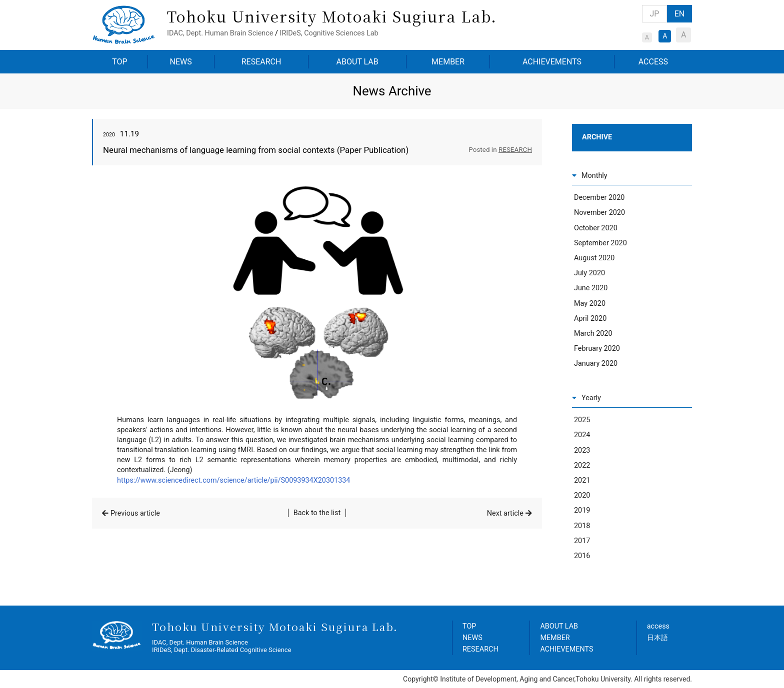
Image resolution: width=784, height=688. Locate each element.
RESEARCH (261, 62)
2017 (582, 541)
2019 (582, 510)
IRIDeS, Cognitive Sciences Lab (329, 33)
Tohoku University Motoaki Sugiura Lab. (332, 16)
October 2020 (596, 228)
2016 (582, 556)
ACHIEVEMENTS (552, 62)
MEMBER (448, 62)
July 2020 (589, 273)
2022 (582, 465)
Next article (505, 513)
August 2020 (594, 258)
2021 (582, 480)
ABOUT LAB (357, 62)
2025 (582, 420)
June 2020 (591, 288)
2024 (582, 435)
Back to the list (317, 513)
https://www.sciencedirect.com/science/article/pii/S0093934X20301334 (233, 480)
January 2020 (596, 363)
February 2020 (597, 348)
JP (655, 14)
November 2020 (599, 213)
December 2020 (599, 198)
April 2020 (590, 319)
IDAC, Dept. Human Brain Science (220, 33)
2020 (582, 495)
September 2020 (600, 243)
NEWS (181, 62)
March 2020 (593, 334)
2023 (582, 450)
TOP (119, 62)
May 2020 (590, 304)
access (658, 626)
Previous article (135, 513)
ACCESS (653, 62)
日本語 (657, 638)
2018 (582, 526)
